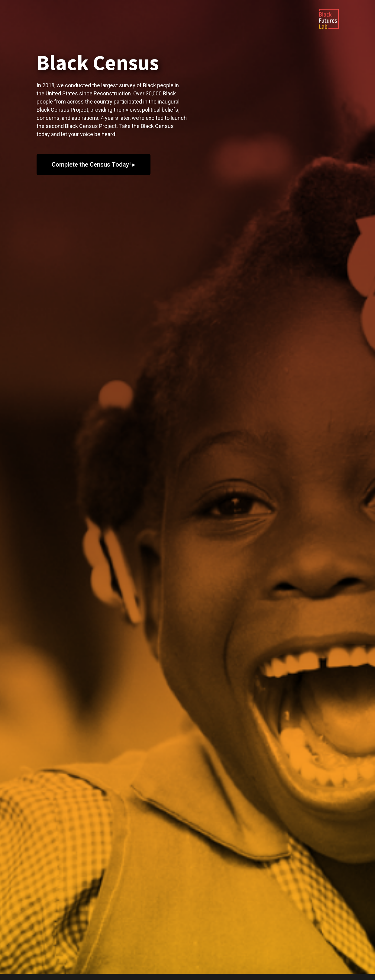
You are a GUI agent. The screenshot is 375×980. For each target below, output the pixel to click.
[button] (94, 164)
